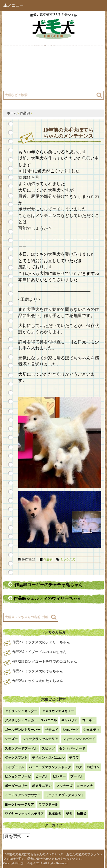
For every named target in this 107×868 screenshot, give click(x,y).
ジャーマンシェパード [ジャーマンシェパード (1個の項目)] (79, 739)
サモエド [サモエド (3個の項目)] (51, 730)
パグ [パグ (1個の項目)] (79, 767)
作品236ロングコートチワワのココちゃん (45, 662)
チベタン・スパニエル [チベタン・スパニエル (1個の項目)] (48, 758)
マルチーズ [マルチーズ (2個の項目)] (64, 786)
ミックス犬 (68, 559)
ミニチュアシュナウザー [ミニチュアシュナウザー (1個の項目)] (23, 795)
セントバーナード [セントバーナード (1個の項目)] (72, 748)
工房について (23, 70)
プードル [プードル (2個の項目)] (77, 776)
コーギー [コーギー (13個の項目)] (88, 720)
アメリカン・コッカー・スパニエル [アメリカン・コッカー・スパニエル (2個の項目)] (31, 720)
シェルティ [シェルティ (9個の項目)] (91, 730)
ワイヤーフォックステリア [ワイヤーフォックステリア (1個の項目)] (24, 814)
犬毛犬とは (21, 58)
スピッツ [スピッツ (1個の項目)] (48, 748)
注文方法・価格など (77, 70)
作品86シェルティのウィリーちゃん (45, 598)
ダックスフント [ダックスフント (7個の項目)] (16, 758)
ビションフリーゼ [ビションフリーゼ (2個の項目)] (18, 776)
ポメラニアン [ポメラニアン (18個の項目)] (42, 786)
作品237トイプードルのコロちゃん (39, 652)
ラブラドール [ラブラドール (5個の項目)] (48, 805)
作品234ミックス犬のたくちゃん (38, 681)
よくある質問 (23, 83)
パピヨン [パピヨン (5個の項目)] (93, 767)
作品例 (67, 58)
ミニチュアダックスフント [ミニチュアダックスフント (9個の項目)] (64, 795)
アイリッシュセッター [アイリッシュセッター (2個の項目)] (21, 711)
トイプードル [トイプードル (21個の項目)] (14, 767)
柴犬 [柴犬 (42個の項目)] (69, 814)
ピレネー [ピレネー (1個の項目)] (59, 776)
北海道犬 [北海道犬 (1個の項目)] (55, 814)
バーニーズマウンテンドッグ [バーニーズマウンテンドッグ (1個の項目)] (50, 767)
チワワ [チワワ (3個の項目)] (74, 758)
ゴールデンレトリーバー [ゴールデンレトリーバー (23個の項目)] (23, 730)
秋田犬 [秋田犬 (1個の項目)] (82, 814)
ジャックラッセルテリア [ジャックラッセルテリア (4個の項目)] (40, 739)
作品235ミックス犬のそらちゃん (38, 671)
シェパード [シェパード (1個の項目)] (71, 730)
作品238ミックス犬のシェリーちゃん (41, 642)
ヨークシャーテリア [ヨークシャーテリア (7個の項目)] (19, 805)
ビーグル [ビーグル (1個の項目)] (42, 776)
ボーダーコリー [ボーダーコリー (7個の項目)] (16, 786)
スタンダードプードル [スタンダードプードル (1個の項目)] (21, 748)
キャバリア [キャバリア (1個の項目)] (69, 720)
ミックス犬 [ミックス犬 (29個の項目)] (85, 786)
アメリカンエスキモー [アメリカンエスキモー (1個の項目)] (58, 711)
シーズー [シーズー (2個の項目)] (11, 739)
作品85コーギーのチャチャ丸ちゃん (45, 585)
